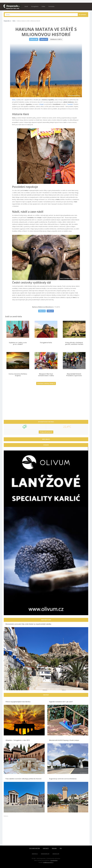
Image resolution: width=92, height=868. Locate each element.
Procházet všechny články (46, 383)
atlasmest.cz (35, 854)
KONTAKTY (46, 848)
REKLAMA (54, 848)
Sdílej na (42, 311)
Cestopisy (51, 6)
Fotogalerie (35, 6)
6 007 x (56, 39)
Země (26, 6)
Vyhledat (83, 15)
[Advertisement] (46, 404)
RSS (61, 848)
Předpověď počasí (46, 432)
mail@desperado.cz (48, 862)
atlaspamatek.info (45, 854)
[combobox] (41, 15)
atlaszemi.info (56, 854)
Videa (43, 6)
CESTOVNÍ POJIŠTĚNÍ (34, 848)
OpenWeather (54, 860)
